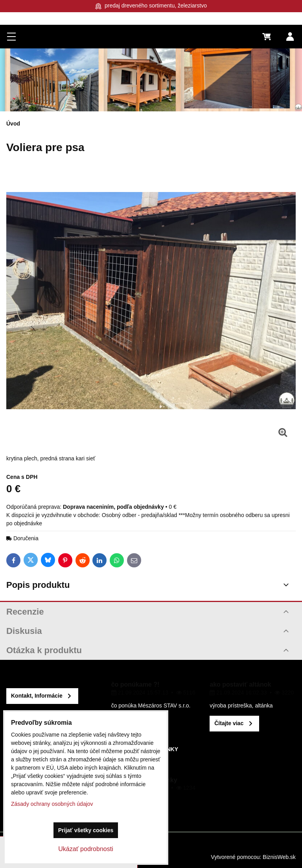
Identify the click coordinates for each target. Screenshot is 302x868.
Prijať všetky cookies (86, 830)
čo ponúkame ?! (135, 684)
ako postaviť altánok (240, 684)
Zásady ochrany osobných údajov (52, 804)
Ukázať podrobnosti (86, 849)
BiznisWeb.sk (279, 857)
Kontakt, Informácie (37, 696)
